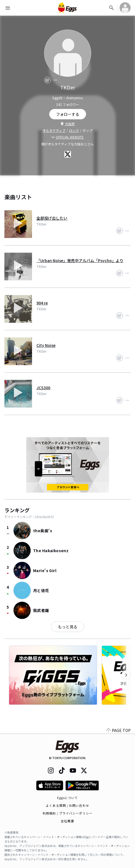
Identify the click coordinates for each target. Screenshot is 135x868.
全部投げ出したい (52, 218)
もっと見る (68, 627)
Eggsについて (68, 798)
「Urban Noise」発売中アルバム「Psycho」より (80, 260)
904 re (42, 303)
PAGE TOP (118, 730)
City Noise (46, 345)
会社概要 (67, 821)
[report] (55, 80)
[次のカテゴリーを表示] (126, 675)
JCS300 (43, 388)
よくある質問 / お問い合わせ (67, 805)
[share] (47, 80)
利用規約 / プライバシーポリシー (67, 813)
